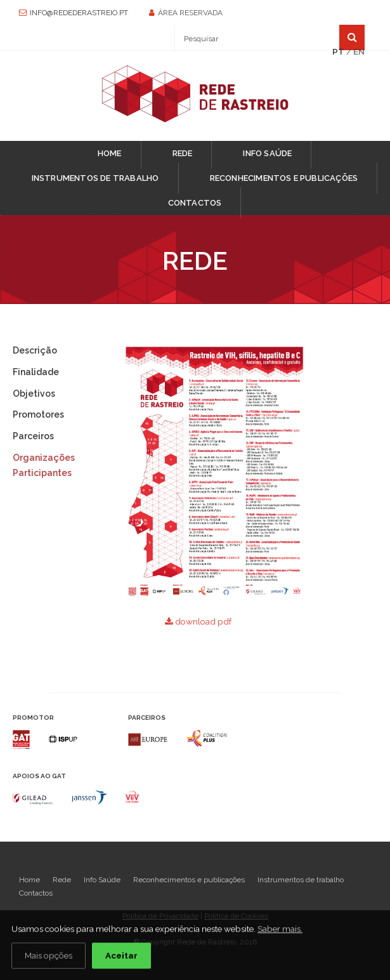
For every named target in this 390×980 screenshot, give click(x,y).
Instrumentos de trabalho (95, 178)
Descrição (35, 350)
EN (359, 51)
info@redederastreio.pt (79, 13)
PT (338, 51)
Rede (183, 153)
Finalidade (36, 372)
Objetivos (34, 394)
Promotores (38, 414)
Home (110, 153)
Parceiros (33, 436)
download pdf (198, 621)
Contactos (195, 203)
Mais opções (49, 956)
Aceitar (121, 956)
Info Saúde (267, 153)
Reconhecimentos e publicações (284, 178)
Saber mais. (280, 929)
